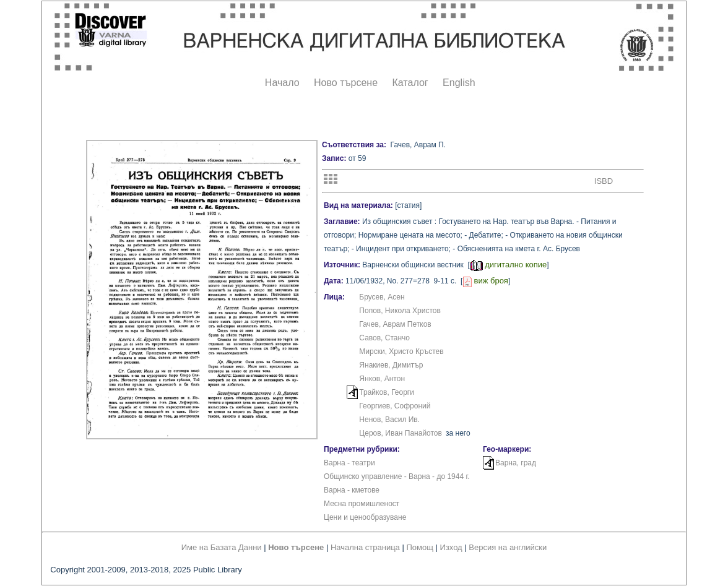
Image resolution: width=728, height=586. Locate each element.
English (459, 83)
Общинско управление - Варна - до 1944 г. (397, 476)
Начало (282, 83)
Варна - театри (349, 463)
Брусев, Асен (382, 297)
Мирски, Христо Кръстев (401, 351)
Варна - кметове (352, 490)
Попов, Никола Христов (400, 311)
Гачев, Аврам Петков (395, 324)
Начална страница (365, 547)
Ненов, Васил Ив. (389, 420)
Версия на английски (508, 547)
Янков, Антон (382, 379)
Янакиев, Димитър (391, 365)
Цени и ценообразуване (365, 517)
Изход (451, 547)
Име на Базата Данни (222, 547)
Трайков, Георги (387, 392)
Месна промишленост (362, 504)
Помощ (419, 547)
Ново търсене (346, 83)
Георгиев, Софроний (395, 406)
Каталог (410, 83)
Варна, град (516, 463)
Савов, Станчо (384, 338)
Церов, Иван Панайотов (401, 433)
